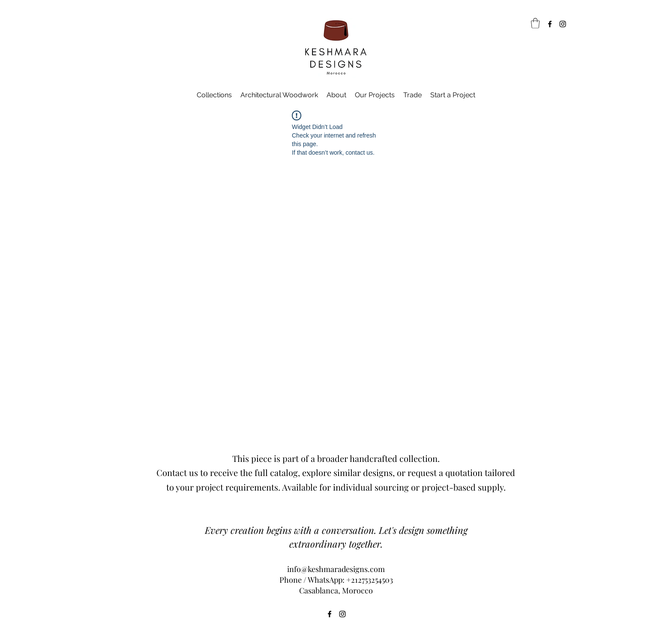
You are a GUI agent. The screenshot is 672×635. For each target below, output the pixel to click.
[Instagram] (563, 24)
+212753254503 (370, 580)
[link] (535, 23)
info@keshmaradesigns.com (336, 569)
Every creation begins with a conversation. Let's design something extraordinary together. (336, 537)
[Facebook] (550, 24)
